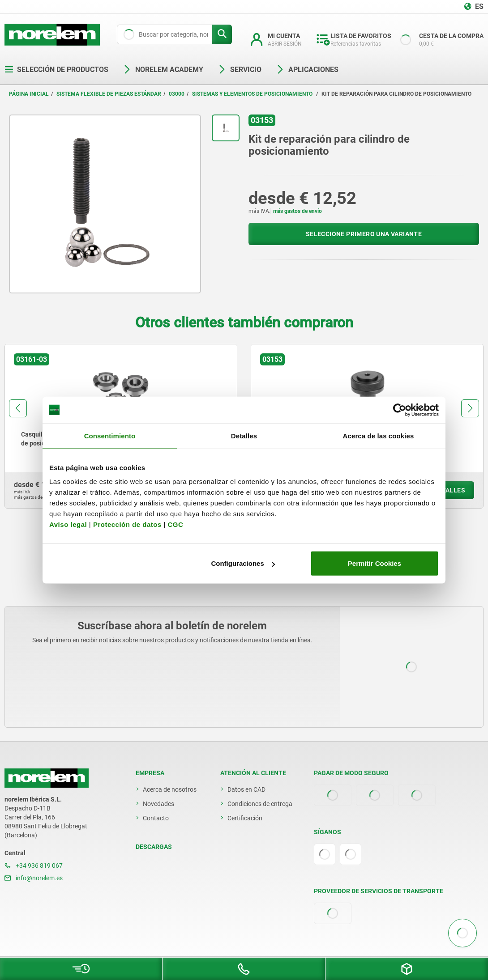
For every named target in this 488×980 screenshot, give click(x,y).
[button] (18, 408)
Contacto (156, 818)
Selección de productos (56, 70)
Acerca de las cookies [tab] (379, 435)
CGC (175, 524)
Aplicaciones (307, 70)
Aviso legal (68, 524)
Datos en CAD (246, 789)
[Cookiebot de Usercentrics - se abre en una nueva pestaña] (400, 410)
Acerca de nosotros (170, 789)
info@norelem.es (34, 878)
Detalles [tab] (244, 435)
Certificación (245, 818)
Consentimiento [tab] (110, 435)
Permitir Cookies (375, 563)
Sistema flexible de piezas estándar (109, 94)
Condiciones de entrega (260, 804)
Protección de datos (127, 524)
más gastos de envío (298, 211)
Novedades (158, 804)
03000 (177, 94)
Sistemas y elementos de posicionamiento (253, 94)
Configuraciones (243, 563)
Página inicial (29, 94)
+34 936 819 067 (34, 865)
